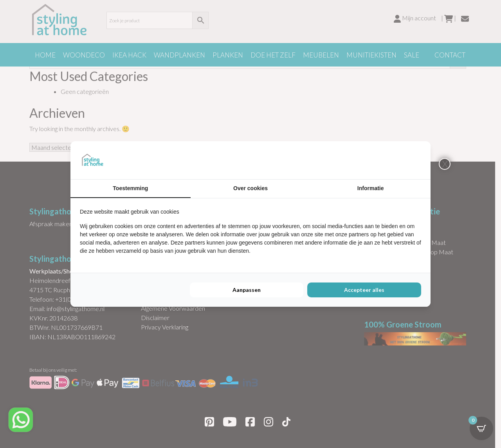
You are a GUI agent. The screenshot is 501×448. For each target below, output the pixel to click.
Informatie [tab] (371, 188)
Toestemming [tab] (130, 188)
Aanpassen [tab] (247, 290)
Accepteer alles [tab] (364, 290)
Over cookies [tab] (250, 188)
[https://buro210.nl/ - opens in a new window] (392, 160)
